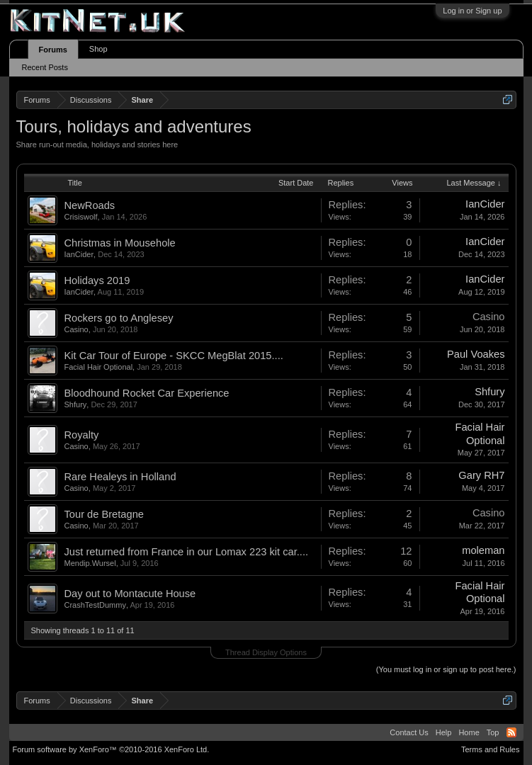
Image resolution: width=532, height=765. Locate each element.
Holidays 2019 (97, 280)
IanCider (485, 204)
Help (444, 732)
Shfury (76, 404)
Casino (77, 329)
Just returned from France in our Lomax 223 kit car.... (187, 552)
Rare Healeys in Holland (120, 477)
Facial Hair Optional (99, 367)
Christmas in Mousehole (120, 243)
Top (493, 732)
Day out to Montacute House (130, 594)
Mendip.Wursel (90, 563)
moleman (483, 550)
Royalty (82, 435)
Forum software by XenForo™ (111, 749)
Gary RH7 (481, 475)
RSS (511, 732)
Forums (53, 50)
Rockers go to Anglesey (119, 318)
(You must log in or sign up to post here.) (446, 669)
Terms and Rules (491, 749)
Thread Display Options (266, 652)
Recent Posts (45, 67)
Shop (98, 49)
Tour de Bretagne (104, 514)
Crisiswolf (81, 217)
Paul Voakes (476, 354)
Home (469, 732)
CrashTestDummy (95, 605)
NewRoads (90, 205)
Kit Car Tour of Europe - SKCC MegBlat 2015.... (174, 356)
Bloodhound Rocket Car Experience (147, 393)
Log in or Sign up (472, 11)
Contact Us (409, 732)
